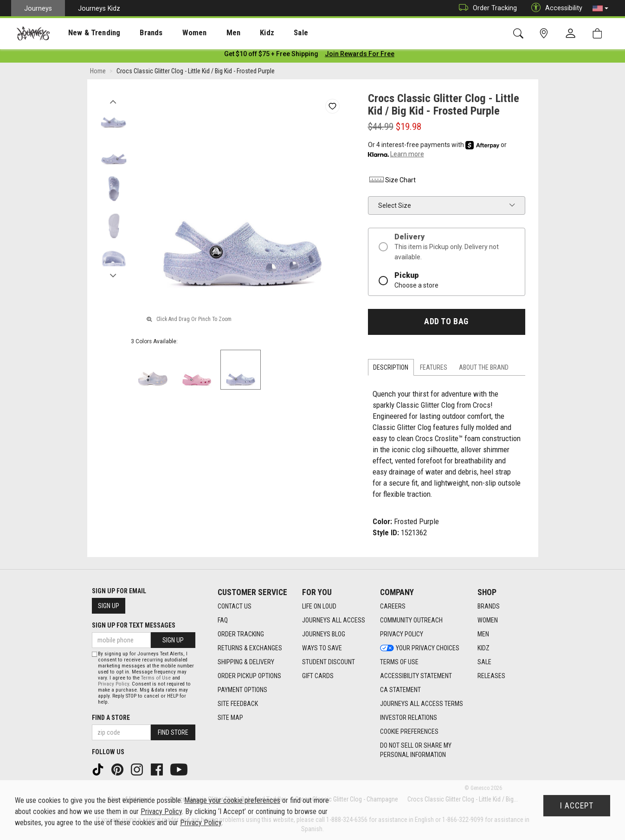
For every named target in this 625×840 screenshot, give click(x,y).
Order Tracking (486, 8)
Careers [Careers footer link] (393, 607)
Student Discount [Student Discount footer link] (329, 662)
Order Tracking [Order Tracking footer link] (241, 635)
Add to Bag (446, 323)
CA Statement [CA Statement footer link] (400, 690)
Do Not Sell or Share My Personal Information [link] (416, 750)
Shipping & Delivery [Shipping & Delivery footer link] (246, 662)
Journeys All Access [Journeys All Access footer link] (334, 621)
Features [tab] (434, 369)
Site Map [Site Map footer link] (230, 718)
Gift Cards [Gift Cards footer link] (318, 676)
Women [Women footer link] (488, 621)
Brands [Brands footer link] (489, 607)
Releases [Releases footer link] (491, 676)
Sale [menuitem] (268, 33)
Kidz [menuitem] (239, 33)
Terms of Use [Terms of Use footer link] (399, 662)
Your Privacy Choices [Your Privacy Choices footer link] (420, 648)
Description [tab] (391, 369)
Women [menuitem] (175, 33)
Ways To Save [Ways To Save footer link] (322, 648)
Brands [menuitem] (137, 33)
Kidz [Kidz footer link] (483, 648)
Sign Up (109, 606)
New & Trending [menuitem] (85, 33)
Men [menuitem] (209, 33)
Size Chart (392, 182)
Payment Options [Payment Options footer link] (242, 690)
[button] (600, 8)
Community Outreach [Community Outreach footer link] (411, 621)
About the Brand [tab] (484, 369)
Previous (113, 101)
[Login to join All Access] (271, 56)
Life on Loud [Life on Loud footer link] (319, 607)
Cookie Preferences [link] (409, 732)
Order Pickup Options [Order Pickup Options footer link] (249, 676)
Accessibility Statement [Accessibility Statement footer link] (416, 676)
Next (113, 275)
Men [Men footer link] (483, 635)
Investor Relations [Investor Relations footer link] (409, 718)
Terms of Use (156, 678)
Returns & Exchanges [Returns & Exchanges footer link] (250, 648)
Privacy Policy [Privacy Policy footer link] (402, 635)
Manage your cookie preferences (232, 800)
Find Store (173, 732)
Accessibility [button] (554, 8)
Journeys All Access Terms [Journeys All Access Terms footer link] (422, 704)
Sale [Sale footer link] (484, 662)
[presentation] (86, 33)
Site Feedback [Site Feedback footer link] (238, 704)
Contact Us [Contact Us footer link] (235, 607)
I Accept (577, 806)
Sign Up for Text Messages (134, 626)
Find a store (111, 718)
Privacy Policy (113, 684)
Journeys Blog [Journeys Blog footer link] (324, 635)
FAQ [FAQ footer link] (223, 621)
